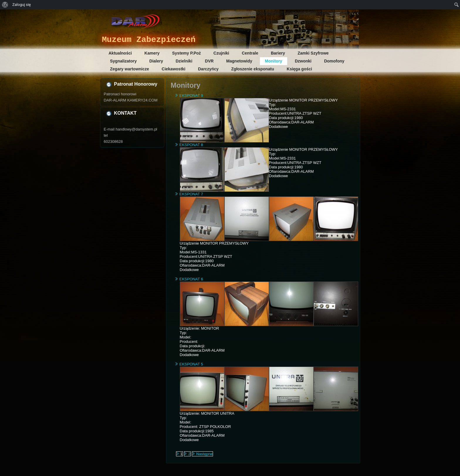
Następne (204, 454)
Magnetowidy (239, 61)
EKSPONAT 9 (191, 95)
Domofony (334, 61)
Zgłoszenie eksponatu (253, 69)
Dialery (156, 61)
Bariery (278, 53)
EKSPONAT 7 (191, 194)
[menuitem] (5, 5)
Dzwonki (303, 61)
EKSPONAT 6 (191, 279)
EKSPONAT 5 (191, 364)
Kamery (152, 53)
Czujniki (221, 53)
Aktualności (120, 53)
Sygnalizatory (123, 61)
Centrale (250, 53)
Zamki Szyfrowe (313, 53)
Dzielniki (184, 61)
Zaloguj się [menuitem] (22, 5)
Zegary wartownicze (130, 69)
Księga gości (299, 69)
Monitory (274, 61)
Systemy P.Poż (187, 53)
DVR (209, 61)
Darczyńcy (208, 69)
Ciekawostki (174, 69)
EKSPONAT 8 (191, 145)
